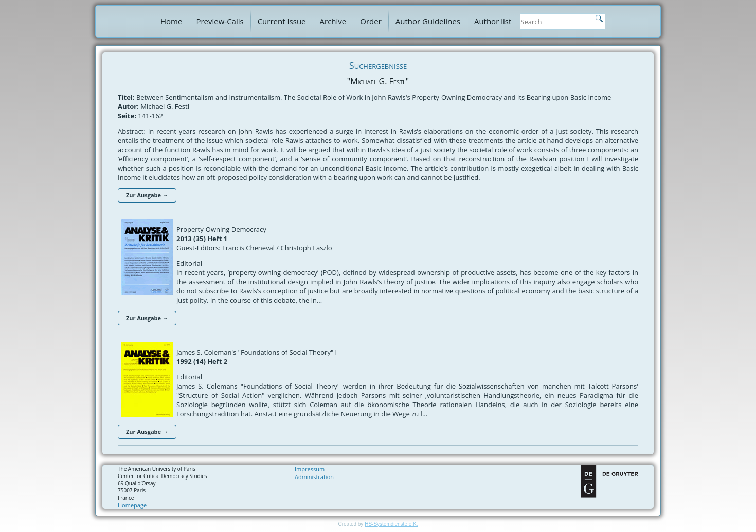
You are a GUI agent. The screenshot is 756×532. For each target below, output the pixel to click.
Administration (314, 477)
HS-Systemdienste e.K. (391, 524)
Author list (493, 21)
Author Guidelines (428, 21)
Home (171, 21)
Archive (333, 21)
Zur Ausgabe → (147, 195)
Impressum (310, 469)
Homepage (132, 505)
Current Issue (282, 21)
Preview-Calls (220, 21)
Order (371, 21)
